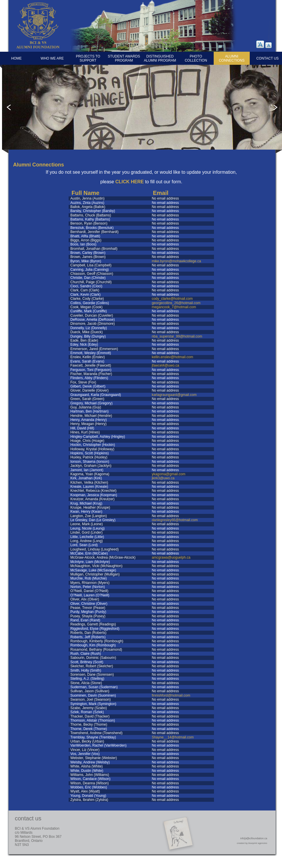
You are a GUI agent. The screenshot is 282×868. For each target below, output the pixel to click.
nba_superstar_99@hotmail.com (177, 336)
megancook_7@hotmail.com (174, 307)
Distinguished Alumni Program (160, 58)
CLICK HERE (130, 182)
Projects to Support (88, 58)
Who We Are (52, 58)
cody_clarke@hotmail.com (172, 299)
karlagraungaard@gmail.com (174, 395)
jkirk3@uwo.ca (163, 478)
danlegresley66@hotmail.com (175, 520)
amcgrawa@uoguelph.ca (171, 557)
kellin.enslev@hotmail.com (172, 357)
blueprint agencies (258, 843)
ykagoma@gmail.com (169, 474)
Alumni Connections (232, 58)
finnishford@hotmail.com (171, 695)
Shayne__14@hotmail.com (173, 737)
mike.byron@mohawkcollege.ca (176, 261)
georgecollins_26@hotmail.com (176, 303)
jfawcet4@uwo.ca (165, 365)
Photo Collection (196, 58)
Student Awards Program (124, 58)
